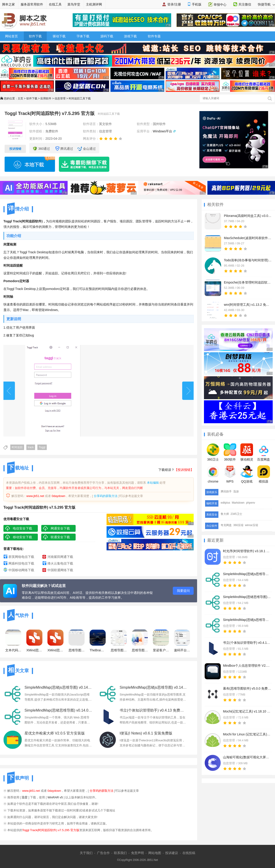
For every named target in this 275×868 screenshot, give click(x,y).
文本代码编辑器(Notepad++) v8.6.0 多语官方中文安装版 (13, 641)
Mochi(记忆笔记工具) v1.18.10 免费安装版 (247, 711)
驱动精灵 (247, 452)
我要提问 (183, 591)
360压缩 (238, 525)
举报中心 (220, 5)
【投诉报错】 (184, 470)
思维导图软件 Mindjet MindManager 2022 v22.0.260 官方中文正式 (140, 641)
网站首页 (11, 36)
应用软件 (46, 98)
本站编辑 (153, 483)
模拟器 (264, 474)
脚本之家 (8, 4)
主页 (20, 98)
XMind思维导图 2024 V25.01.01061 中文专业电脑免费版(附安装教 (34, 641)
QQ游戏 (247, 474)
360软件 (230, 452)
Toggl (42, 447)
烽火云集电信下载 (60, 563)
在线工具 (55, 4)
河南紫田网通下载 (60, 557)
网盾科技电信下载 (21, 563)
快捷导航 (266, 4)
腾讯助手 (226, 491)
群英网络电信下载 (21, 557)
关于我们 (86, 853)
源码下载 (107, 36)
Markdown (238, 503)
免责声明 (137, 853)
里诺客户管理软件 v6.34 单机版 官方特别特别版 (161, 641)
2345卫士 (236, 514)
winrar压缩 (252, 525)
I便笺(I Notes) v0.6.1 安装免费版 (146, 733)
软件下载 (35, 36)
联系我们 (120, 853)
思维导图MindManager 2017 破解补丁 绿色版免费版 (119, 641)
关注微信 (245, 4)
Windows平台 (163, 131)
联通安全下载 (60, 537)
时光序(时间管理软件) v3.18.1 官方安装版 (247, 551)
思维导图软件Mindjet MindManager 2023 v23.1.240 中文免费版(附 (77, 641)
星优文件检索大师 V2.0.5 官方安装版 (55, 733)
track (31, 447)
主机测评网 (94, 4)
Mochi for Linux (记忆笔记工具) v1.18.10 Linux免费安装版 (247, 734)
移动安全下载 (22, 537)
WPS (230, 474)
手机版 (197, 4)
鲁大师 (225, 514)
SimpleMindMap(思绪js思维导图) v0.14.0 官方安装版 (247, 574)
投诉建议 (172, 853)
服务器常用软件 (32, 4)
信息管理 (60, 98)
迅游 (236, 491)
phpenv (251, 503)
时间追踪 (17, 447)
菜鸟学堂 (74, 4)
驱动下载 (59, 36)
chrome (213, 474)
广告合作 (103, 853)
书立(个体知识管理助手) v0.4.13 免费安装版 (247, 643)
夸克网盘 (226, 525)
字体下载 (83, 36)
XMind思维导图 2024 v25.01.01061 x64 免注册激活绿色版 (55, 641)
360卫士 (213, 452)
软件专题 (154, 36)
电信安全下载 (22, 528)
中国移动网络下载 (21, 570)
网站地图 (155, 853)
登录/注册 (174, 4)
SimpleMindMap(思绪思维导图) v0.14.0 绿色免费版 (247, 597)
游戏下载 (130, 36)
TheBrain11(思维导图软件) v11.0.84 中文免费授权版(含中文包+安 (98, 641)
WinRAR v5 (55, 797)
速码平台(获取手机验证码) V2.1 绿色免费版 (182, 641)
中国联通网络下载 (60, 570)
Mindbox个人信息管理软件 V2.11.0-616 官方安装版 (247, 666)
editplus (225, 503)
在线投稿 (189, 853)
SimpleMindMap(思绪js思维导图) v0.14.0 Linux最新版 (247, 620)
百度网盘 (264, 452)
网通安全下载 (60, 528)
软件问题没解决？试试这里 (44, 586)
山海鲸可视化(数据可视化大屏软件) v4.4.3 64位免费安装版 (247, 757)
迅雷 (25, 797)
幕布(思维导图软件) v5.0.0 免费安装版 (247, 688)
